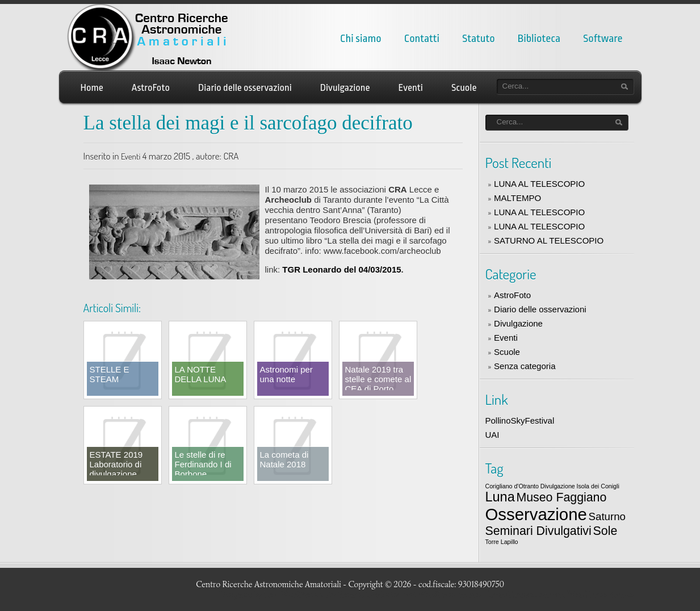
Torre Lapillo (502, 542)
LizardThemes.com (519, 595)
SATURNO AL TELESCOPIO (549, 240)
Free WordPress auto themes (313, 595)
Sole (605, 531)
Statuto (479, 39)
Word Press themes (601, 595)
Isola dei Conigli (598, 486)
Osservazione (536, 514)
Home (92, 88)
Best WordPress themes (442, 595)
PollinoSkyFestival (520, 420)
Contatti (422, 39)
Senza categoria (525, 366)
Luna (500, 497)
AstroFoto (151, 88)
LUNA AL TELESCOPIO (539, 184)
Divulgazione (345, 88)
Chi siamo (361, 39)
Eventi (411, 88)
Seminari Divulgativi (538, 531)
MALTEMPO (517, 198)
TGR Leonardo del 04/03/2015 (341, 269)
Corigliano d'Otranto (512, 486)
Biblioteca (539, 39)
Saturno (607, 516)
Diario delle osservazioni (245, 88)
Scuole (464, 88)
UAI (492, 435)
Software (603, 39)
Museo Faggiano (561, 497)
